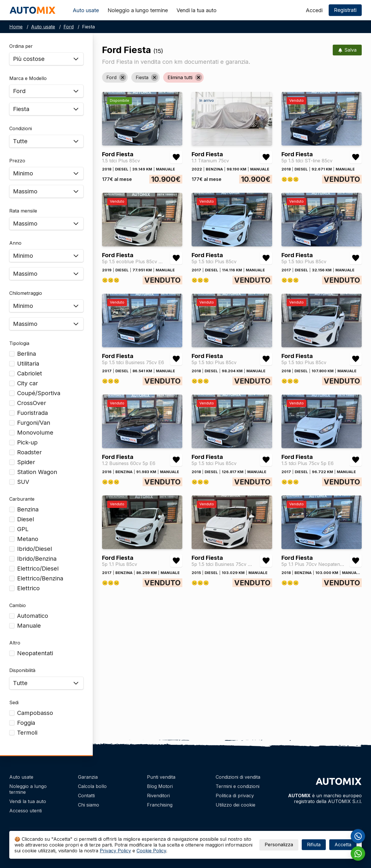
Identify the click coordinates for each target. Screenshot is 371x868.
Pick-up (27, 442)
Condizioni (21, 128)
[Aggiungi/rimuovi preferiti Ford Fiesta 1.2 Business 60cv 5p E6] (176, 460)
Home (16, 27)
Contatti (86, 796)
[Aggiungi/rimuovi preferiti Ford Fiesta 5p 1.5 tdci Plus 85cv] (266, 258)
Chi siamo (89, 805)
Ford (69, 27)
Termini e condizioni (238, 786)
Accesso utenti (26, 811)
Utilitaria (28, 364)
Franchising (160, 805)
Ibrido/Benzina (37, 559)
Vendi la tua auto (197, 10)
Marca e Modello (28, 78)
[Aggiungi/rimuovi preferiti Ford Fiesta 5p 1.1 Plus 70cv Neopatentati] (356, 561)
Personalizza (279, 845)
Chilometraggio (26, 293)
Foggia (26, 723)
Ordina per (21, 46)
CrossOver (32, 403)
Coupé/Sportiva (39, 393)
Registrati (345, 10)
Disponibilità (22, 670)
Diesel (26, 519)
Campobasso (35, 713)
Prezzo (17, 161)
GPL (23, 529)
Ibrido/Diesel (34, 549)
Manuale (29, 626)
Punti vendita (161, 777)
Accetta (343, 845)
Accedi (314, 10)
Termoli (27, 733)
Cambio (18, 605)
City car (28, 383)
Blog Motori (160, 786)
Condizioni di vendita (238, 777)
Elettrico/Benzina (40, 578)
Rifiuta (314, 845)
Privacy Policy (115, 851)
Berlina (27, 354)
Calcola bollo (92, 786)
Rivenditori (158, 796)
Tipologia (19, 343)
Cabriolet (30, 373)
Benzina (28, 509)
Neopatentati (35, 653)
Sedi (14, 702)
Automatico (33, 616)
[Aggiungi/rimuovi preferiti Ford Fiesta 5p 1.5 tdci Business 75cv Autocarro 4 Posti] (266, 561)
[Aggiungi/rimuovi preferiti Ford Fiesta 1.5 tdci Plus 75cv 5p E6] (356, 460)
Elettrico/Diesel (38, 569)
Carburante (22, 499)
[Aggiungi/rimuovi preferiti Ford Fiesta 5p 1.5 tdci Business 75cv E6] (176, 359)
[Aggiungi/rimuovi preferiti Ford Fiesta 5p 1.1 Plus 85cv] (176, 561)
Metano (28, 539)
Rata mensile (23, 211)
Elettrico (28, 588)
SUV (23, 482)
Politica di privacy (235, 796)
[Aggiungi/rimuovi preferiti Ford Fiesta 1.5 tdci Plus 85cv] (176, 157)
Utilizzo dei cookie (235, 805)
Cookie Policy (151, 851)
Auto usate (86, 10)
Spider (26, 462)
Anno (15, 243)
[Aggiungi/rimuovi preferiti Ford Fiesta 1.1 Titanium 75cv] (266, 157)
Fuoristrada (32, 413)
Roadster (29, 452)
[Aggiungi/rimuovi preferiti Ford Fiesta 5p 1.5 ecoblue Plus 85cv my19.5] (176, 258)
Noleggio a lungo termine (138, 10)
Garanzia (88, 777)
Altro (15, 643)
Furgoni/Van (34, 423)
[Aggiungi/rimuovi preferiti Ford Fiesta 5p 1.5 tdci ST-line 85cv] (356, 157)
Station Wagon (37, 472)
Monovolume (35, 433)
